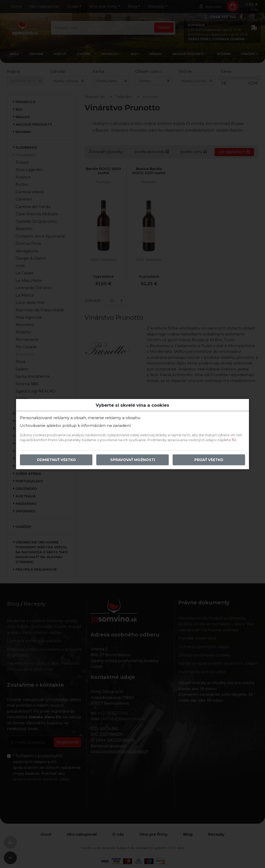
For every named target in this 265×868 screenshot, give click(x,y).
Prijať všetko (209, 460)
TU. (234, 440)
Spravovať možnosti (133, 460)
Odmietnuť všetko (56, 460)
